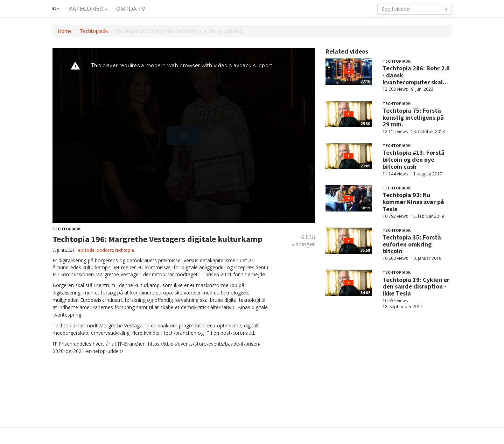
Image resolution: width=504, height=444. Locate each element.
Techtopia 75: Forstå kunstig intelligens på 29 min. (413, 117)
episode (86, 250)
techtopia (125, 250)
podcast (105, 250)
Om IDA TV (131, 9)
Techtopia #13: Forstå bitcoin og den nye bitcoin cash (414, 159)
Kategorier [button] (88, 9)
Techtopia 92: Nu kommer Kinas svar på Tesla (413, 202)
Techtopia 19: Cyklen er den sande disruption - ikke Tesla (416, 287)
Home (65, 31)
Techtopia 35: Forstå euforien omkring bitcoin (412, 244)
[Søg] (446, 9)
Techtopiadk (94, 31)
